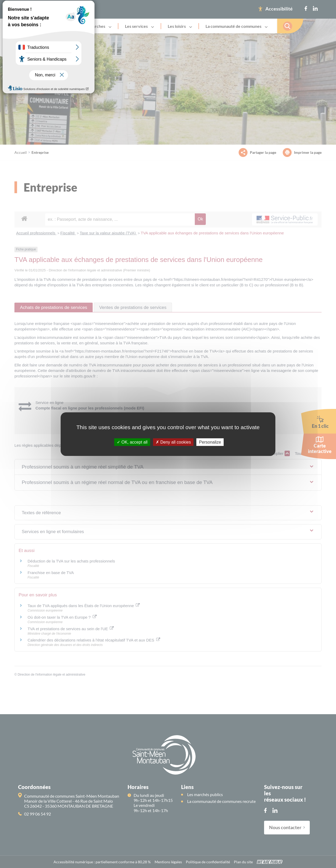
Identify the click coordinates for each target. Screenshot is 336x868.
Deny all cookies (173, 442)
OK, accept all (132, 442)
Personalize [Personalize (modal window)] (210, 442)
